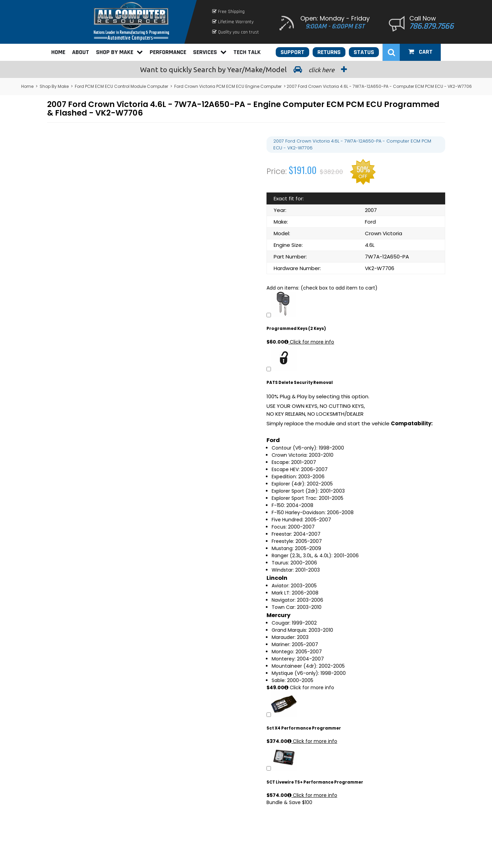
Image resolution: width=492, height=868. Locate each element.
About (81, 52)
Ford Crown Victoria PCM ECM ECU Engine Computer (228, 86)
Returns (329, 52)
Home (58, 52)
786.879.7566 (432, 26)
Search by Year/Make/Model (246, 69)
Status (364, 52)
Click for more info (309, 342)
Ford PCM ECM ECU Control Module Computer (121, 86)
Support (292, 52)
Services (210, 52)
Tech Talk (247, 52)
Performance (168, 52)
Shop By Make (119, 52)
